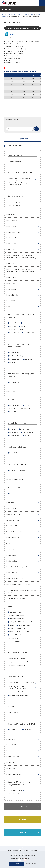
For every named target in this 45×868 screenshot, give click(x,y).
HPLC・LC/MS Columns (25, 14)
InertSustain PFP (14, 353)
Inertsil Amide (29, 405)
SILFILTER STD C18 (14, 641)
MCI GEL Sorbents (14, 730)
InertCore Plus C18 (15, 205)
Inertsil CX (22, 470)
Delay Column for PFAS (14, 514)
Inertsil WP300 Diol (15, 453)
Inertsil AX (12, 470)
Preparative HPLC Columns (17, 659)
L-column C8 (10, 751)
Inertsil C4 (22, 330)
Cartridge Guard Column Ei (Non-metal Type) (22, 622)
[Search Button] (36, 129)
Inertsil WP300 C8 (14, 333)
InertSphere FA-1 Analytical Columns (18, 584)
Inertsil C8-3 (24, 326)
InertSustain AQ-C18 (13, 226)
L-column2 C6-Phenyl (13, 757)
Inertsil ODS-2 (11, 301)
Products (12, 14)
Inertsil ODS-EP (11, 289)
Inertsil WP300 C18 (12, 295)
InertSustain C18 (12, 220)
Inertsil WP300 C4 (29, 333)
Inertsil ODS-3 (11, 264)
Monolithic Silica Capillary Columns (19, 695)
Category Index (22, 138)
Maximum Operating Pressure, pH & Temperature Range (20, 184)
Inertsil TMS (10, 503)
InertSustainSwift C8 (28, 323)
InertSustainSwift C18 (13, 232)
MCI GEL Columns (29, 730)
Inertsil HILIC (13, 409)
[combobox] (22, 129)
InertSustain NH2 (26, 409)
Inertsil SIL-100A (25, 429)
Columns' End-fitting (15, 161)
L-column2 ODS (11, 745)
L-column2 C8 (11, 768)
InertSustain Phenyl (15, 359)
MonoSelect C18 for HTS (14, 532)
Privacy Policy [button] (31, 864)
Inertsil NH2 (13, 412)
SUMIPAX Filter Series (16, 794)
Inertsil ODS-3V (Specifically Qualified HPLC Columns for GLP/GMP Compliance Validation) (21, 270)
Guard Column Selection (16, 612)
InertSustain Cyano (15, 382)
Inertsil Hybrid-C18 (12, 214)
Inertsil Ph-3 (28, 359)
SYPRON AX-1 (10, 543)
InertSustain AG (11, 508)
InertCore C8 (28, 202)
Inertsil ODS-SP (11, 277)
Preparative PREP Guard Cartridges (20, 662)
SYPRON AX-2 (10, 549)
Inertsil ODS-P (11, 283)
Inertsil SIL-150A (14, 432)
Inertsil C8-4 (13, 326)
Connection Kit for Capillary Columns (20, 692)
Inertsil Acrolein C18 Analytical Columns (19, 567)
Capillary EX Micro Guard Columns (19, 635)
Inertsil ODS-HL (11, 244)
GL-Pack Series (14, 713)
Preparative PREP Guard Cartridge (19, 632)
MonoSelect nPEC (12, 526)
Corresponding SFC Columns (15, 598)
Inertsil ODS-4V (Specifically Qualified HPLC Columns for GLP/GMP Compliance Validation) (21, 257)
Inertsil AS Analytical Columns (16, 578)
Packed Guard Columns (25, 625)
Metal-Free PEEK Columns (15, 479)
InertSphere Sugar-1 (13, 555)
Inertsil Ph (12, 362)
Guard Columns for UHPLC (17, 619)
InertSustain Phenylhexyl (16, 356)
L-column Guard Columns (14, 774)
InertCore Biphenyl (15, 202)
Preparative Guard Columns (17, 628)
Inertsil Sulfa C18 (12, 573)
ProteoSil (12, 493)
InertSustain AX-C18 (13, 238)
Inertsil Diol (13, 429)
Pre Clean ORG (14, 638)
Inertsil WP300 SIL (28, 432)
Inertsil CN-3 (28, 436)
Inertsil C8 (12, 330)
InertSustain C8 (14, 323)
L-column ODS (11, 762)
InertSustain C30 (12, 391)
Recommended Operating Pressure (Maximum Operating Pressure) (20, 179)
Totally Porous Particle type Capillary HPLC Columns (22, 683)
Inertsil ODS (10, 307)
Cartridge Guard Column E (17, 615)
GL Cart (12, 625)
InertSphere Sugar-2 (13, 561)
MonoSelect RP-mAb (13, 520)
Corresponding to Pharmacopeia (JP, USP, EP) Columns (21, 591)
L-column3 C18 (11, 739)
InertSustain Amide (15, 405)
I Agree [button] (16, 864)
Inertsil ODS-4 (11, 250)
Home (4, 14)
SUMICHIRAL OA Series (16, 790)
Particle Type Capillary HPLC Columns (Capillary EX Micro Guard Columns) (20, 688)
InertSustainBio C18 (13, 538)
